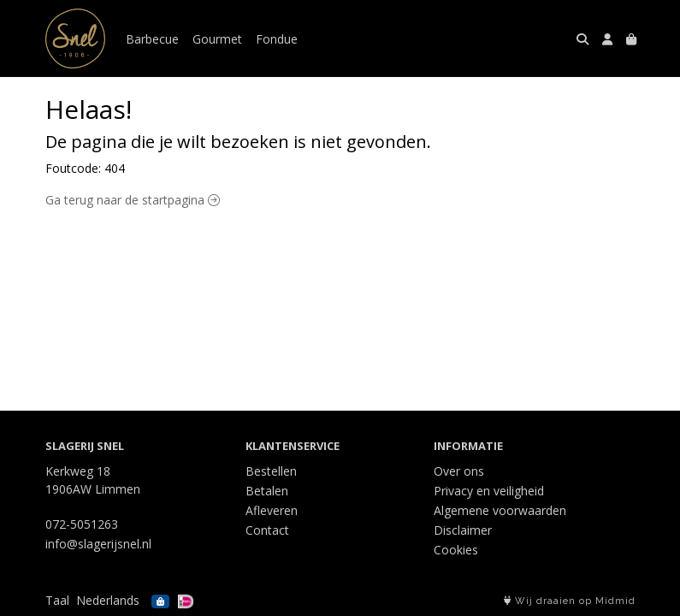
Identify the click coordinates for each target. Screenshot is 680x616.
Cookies (456, 550)
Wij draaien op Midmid (570, 601)
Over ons (459, 471)
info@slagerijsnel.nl (98, 544)
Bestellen (271, 471)
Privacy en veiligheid (489, 491)
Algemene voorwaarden (500, 510)
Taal (57, 600)
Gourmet (217, 39)
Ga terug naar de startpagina (133, 200)
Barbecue (152, 39)
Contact (267, 530)
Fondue (277, 39)
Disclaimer (463, 530)
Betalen (267, 491)
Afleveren (272, 510)
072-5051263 (82, 524)
